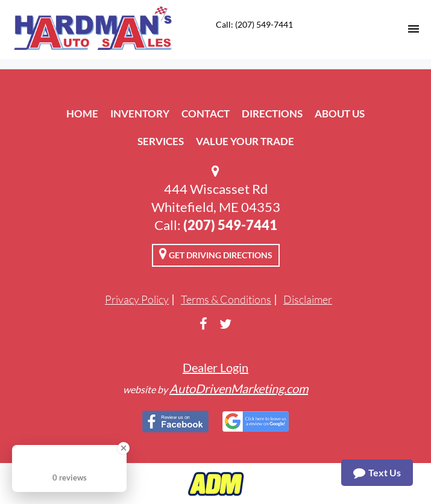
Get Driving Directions (216, 254)
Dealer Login (215, 367)
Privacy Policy (137, 299)
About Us (340, 114)
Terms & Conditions (226, 299)
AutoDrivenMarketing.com (239, 388)
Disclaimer (308, 299)
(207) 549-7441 (230, 225)
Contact (206, 114)
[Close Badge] (124, 448)
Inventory (140, 114)
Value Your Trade (245, 141)
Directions (272, 114)
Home (82, 114)
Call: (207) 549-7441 (254, 24)
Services (161, 141)
